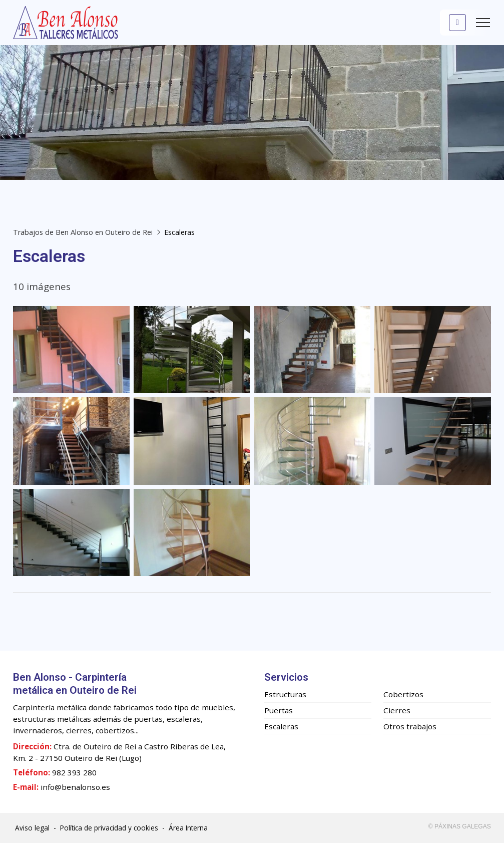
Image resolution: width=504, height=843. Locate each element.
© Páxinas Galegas (460, 826)
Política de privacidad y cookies (109, 828)
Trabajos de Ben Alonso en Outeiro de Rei (83, 232)
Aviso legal (32, 828)
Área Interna (188, 828)
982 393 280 (74, 772)
